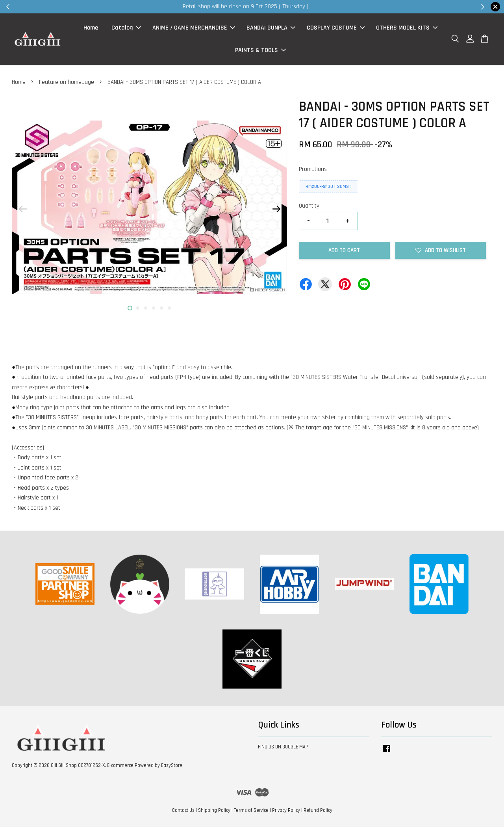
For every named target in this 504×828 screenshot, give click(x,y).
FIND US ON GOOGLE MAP (283, 748)
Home (91, 29)
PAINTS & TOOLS (260, 51)
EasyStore (172, 767)
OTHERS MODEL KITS (407, 29)
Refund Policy (318, 811)
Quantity (309, 207)
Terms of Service (251, 811)
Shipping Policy (214, 811)
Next (276, 210)
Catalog (126, 29)
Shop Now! (348, 6)
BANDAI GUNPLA (271, 29)
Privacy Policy (286, 811)
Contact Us (183, 811)
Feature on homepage (67, 83)
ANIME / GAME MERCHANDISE (194, 29)
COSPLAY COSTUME (336, 29)
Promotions (313, 170)
